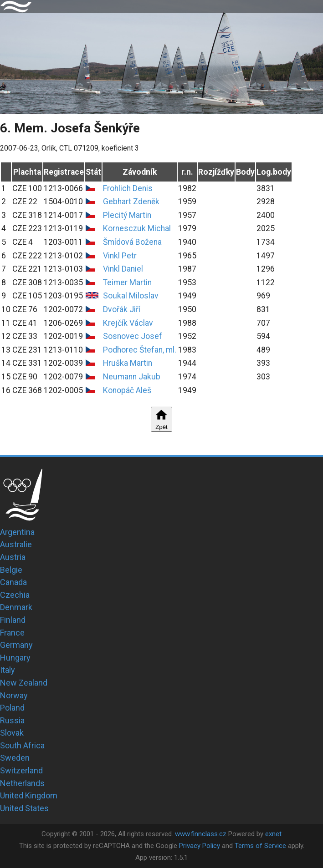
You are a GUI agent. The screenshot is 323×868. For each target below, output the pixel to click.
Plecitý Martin (127, 215)
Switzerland (21, 770)
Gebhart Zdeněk (131, 202)
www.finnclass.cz (201, 834)
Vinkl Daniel (123, 269)
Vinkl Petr (120, 256)
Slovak (12, 733)
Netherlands (22, 783)
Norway (14, 695)
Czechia (15, 595)
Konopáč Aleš (127, 390)
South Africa (22, 745)
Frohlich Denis (128, 188)
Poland (12, 708)
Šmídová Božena (132, 242)
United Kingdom (29, 795)
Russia (12, 720)
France (12, 633)
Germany (16, 645)
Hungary (15, 658)
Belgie (11, 570)
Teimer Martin (127, 283)
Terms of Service (260, 846)
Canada (13, 582)
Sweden (15, 758)
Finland (13, 620)
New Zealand (24, 683)
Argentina (17, 532)
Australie (16, 544)
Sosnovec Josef (133, 336)
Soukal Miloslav (131, 296)
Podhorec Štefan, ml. (140, 350)
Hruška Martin (128, 363)
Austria (13, 557)
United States (24, 808)
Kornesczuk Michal (137, 228)
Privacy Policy (200, 846)
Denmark (16, 607)
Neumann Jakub (132, 377)
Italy (8, 670)
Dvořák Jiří (122, 309)
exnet (273, 834)
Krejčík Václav (128, 323)
